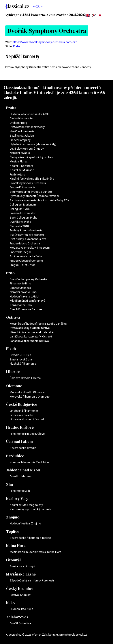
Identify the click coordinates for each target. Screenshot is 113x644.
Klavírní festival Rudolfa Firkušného (32, 179)
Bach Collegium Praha (24, 218)
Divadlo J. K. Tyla (20, 355)
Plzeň (11, 349)
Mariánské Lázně (21, 574)
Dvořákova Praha (20, 222)
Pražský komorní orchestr (26, 230)
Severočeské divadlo (23, 448)
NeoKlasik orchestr (22, 131)
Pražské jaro (17, 174)
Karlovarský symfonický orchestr (30, 509)
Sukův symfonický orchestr (27, 235)
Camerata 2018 (19, 226)
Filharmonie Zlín (20, 491)
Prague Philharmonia (23, 187)
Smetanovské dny (21, 359)
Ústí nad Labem (20, 442)
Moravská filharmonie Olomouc (30, 397)
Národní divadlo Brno (23, 292)
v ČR (37, 7)
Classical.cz (15, 88)
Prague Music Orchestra (25, 243)
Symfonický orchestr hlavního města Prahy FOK (40, 200)
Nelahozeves (17, 617)
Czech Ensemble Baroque (26, 309)
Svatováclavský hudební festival (30, 328)
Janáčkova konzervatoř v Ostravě (31, 336)
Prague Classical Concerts (26, 261)
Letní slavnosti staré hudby (27, 149)
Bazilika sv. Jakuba (22, 136)
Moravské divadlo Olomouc (27, 392)
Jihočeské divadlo (21, 415)
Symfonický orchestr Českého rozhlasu (35, 196)
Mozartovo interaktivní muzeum (30, 248)
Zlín (10, 484)
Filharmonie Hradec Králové (27, 434)
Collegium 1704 (20, 209)
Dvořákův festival (21, 623)
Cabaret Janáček (20, 288)
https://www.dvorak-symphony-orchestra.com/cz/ (45, 42)
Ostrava (13, 317)
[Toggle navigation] (104, 7)
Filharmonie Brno (20, 283)
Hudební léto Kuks (21, 609)
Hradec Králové (20, 427)
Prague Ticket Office (23, 265)
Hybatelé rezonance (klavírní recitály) (33, 144)
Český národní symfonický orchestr (32, 157)
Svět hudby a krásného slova (28, 239)
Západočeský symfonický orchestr (32, 580)
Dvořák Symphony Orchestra (28, 183)
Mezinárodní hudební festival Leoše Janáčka (38, 324)
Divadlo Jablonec (21, 476)
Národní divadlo (20, 153)
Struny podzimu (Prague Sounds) (31, 192)
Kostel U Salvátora (21, 166)
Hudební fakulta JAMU (24, 296)
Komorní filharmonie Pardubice (29, 462)
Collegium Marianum (23, 205)
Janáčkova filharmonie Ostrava (29, 341)
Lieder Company (20, 140)
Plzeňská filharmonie (23, 364)
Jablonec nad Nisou (23, 470)
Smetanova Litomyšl (23, 566)
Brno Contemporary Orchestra (29, 279)
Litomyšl (13, 560)
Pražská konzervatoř (23, 213)
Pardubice (15, 456)
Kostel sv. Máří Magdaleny (26, 505)
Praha (17, 46)
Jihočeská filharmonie (24, 411)
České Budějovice (22, 404)
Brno (10, 273)
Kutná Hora (16, 546)
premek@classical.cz (73, 635)
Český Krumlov (20, 589)
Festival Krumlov (20, 595)
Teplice (13, 532)
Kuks (10, 603)
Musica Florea (19, 161)
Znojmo (13, 517)
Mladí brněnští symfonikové (27, 301)
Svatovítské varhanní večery (27, 127)
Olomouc (14, 386)
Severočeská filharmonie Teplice (30, 538)
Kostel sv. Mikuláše (22, 170)
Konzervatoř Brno (21, 305)
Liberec (13, 372)
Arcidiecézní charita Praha (26, 256)
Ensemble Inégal (20, 252)
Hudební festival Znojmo (25, 523)
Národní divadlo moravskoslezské (32, 332)
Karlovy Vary (17, 499)
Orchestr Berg (18, 123)
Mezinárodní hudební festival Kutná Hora (36, 552)
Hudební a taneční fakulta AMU (29, 114)
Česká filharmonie (21, 118)
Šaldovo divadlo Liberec (25, 378)
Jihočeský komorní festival (27, 419)
